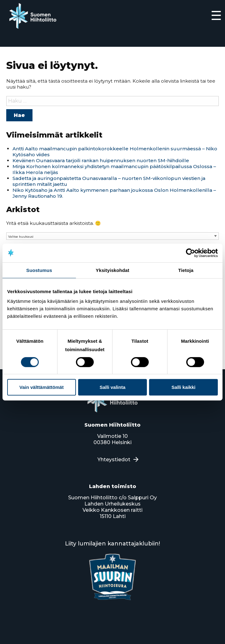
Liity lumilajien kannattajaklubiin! (112, 544)
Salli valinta (113, 387)
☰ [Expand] (216, 15)
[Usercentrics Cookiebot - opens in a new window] (190, 253)
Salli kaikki (184, 387)
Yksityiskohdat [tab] (112, 270)
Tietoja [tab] (186, 270)
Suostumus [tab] (39, 270)
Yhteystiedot (114, 460)
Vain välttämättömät (42, 387)
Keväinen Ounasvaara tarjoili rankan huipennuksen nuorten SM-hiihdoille (101, 160)
